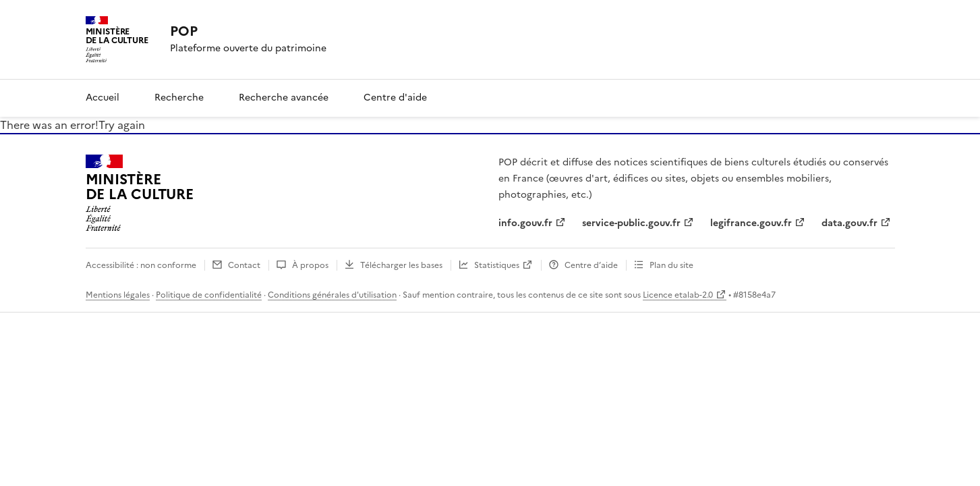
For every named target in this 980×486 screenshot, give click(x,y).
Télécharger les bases (401, 265)
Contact (244, 265)
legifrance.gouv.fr (751, 223)
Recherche (179, 98)
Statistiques (497, 265)
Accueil (103, 98)
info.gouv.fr (525, 223)
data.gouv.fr (849, 223)
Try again (122, 125)
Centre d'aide (395, 98)
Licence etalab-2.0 (678, 295)
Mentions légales (118, 295)
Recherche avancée (284, 98)
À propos (310, 265)
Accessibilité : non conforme (141, 265)
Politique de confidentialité (209, 295)
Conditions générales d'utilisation (332, 295)
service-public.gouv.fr (631, 223)
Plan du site (671, 265)
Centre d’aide (591, 265)
